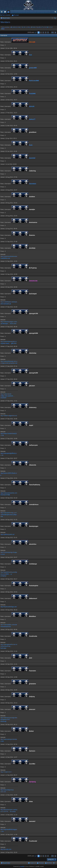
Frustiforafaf (33, 841)
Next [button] (55, 32)
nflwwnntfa (32, 465)
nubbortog (32, 171)
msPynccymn (33, 445)
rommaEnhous (34, 505)
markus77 (32, 119)
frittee (31, 802)
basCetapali (33, 294)
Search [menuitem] (55, 18)
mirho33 (32, 106)
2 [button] (41, 32)
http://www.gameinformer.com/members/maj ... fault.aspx (9, 646)
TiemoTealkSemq (34, 485)
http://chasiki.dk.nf (6, 772)
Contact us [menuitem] (33, 863)
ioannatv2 (32, 821)
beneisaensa (33, 222)
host (30, 55)
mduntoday (33, 353)
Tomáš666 (32, 94)
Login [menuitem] (56, 12)
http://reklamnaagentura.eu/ (9, 416)
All (11, 27)
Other (3, 29)
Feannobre (32, 671)
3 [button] (43, 32)
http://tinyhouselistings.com (9, 607)
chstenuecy (33, 407)
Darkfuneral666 (34, 81)
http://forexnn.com (6, 849)
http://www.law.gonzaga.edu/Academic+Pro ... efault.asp (9, 720)
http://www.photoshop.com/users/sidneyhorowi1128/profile (9, 515)
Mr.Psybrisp (33, 268)
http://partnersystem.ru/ (7, 534)
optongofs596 (33, 333)
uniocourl (32, 709)
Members (9, 12)
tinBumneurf (33, 598)
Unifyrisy (32, 697)
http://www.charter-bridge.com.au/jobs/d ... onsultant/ (7, 396)
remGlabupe (33, 564)
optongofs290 (33, 373)
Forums (6, 12)
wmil (30, 658)
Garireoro (32, 751)
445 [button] (52, 32)
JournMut (32, 764)
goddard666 (33, 68)
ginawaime (32, 684)
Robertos (32, 235)
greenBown (33, 132)
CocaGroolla (33, 636)
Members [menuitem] (49, 863)
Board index (7, 863)
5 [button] (48, 32)
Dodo (31, 145)
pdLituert (32, 386)
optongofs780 (33, 314)
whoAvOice (33, 544)
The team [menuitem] (16, 15)
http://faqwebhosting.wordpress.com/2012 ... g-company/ (9, 574)
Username (4, 35)
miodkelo (32, 197)
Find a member (6, 15)
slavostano (32, 184)
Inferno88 (32, 42)
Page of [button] (36, 32)
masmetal (32, 158)
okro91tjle (32, 248)
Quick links (2, 12)
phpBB (22, 866)
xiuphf (31, 425)
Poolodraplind (34, 586)
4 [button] (46, 32)
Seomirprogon (34, 526)
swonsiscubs (33, 281)
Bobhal (31, 731)
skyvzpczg (32, 782)
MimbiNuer (32, 616)
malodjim (32, 209)
